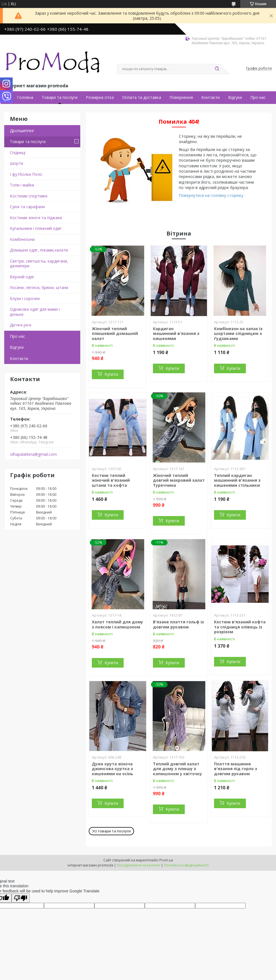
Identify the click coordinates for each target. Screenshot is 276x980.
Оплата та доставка (142, 97)
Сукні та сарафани (27, 207)
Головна (25, 97)
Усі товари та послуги (111, 831)
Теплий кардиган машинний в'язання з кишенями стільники (237, 480)
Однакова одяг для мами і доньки (35, 312)
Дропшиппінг (22, 131)
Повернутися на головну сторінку (211, 195)
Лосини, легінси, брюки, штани (39, 287)
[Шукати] (217, 69)
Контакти (211, 97)
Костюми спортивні (29, 196)
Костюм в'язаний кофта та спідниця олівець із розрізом (240, 627)
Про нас (258, 97)
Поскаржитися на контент (139, 865)
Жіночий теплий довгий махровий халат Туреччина (179, 480)
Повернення (181, 97)
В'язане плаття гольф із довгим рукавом (178, 624)
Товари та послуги (60, 97)
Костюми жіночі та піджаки (36, 218)
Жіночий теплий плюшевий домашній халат (115, 334)
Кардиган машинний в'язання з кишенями (176, 334)
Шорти (16, 163)
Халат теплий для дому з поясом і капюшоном (117, 624)
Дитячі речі (21, 325)
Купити (111, 374)
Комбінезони (22, 239)
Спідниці (18, 153)
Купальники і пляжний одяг (36, 228)
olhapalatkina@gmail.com (34, 454)
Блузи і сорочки (25, 298)
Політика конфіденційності (186, 865)
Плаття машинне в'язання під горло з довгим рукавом (236, 769)
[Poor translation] (21, 898)
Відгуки (235, 97)
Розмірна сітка (100, 97)
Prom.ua (166, 860)
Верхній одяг (22, 277)
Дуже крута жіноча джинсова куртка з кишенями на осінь (113, 769)
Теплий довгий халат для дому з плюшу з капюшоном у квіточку (177, 769)
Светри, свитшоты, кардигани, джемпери (39, 264)
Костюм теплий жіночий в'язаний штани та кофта (111, 480)
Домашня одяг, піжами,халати (39, 250)
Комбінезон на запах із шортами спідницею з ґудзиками (238, 334)
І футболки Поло (26, 174)
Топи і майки (22, 185)
